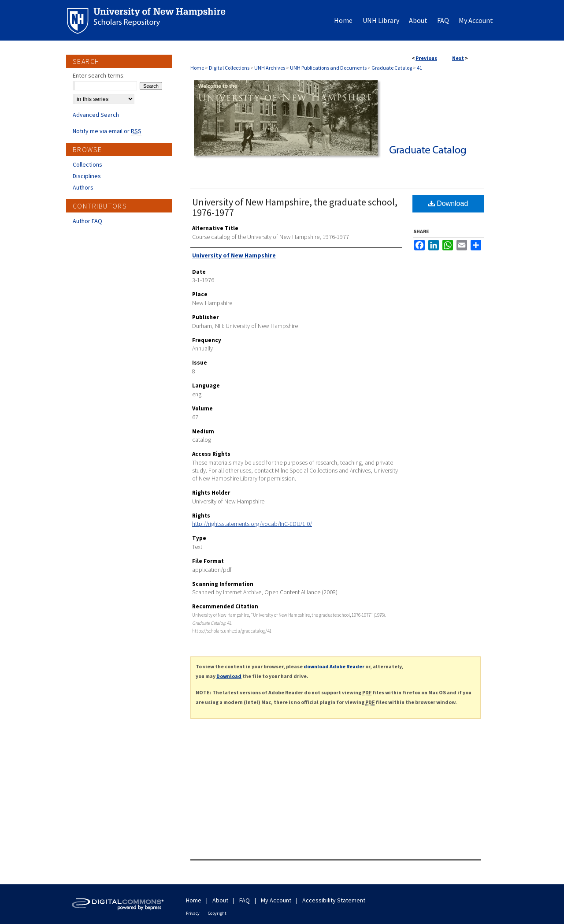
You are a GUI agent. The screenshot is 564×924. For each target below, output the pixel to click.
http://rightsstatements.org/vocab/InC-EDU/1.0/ (252, 524)
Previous (426, 58)
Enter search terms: (99, 75)
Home (197, 68)
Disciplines (87, 176)
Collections (87, 164)
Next (458, 58)
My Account (276, 900)
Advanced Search (96, 115)
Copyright (217, 913)
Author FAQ (87, 221)
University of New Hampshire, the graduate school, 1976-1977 (295, 207)
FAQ (245, 900)
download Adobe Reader (334, 666)
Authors (83, 187)
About (220, 900)
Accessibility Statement (334, 900)
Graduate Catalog (392, 68)
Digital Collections (229, 68)
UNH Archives (270, 68)
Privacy (193, 913)
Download (448, 203)
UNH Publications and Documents (328, 68)
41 (419, 68)
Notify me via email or (107, 131)
